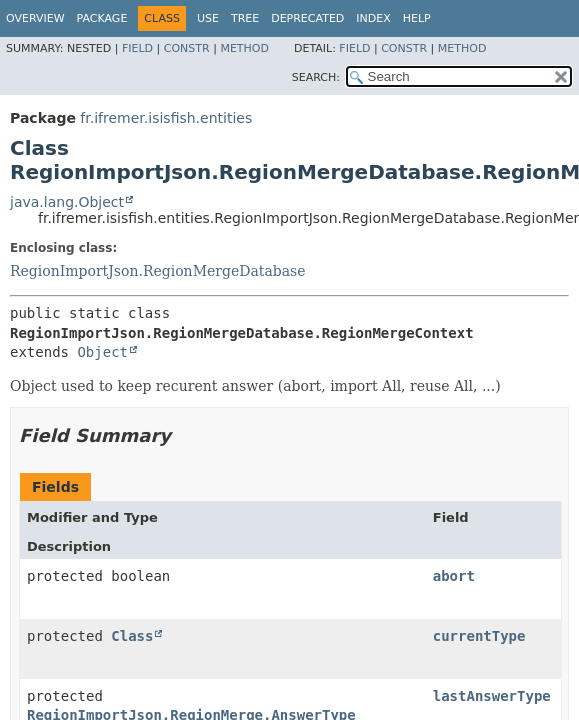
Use (208, 18)
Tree (245, 18)
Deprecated (307, 18)
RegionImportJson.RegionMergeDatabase (158, 271)
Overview (35, 18)
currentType (479, 636)
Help (417, 18)
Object (102, 352)
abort (454, 576)
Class (132, 636)
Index (373, 18)
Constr (187, 48)
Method (244, 48)
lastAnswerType (492, 696)
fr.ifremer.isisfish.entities (166, 118)
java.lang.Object (67, 202)
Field (137, 48)
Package (102, 18)
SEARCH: (316, 77)
